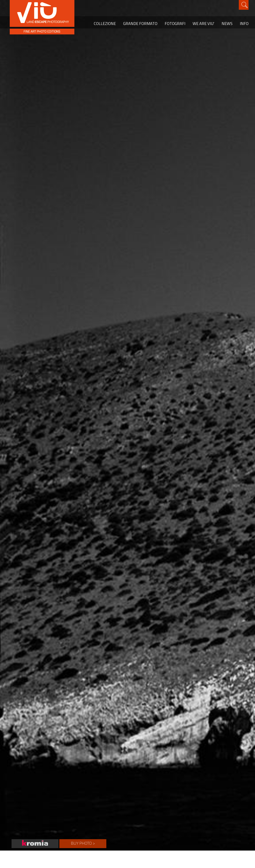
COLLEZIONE (105, 23)
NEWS (227, 23)
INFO (244, 23)
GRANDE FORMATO (140, 23)
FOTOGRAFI (175, 23)
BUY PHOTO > (83, 843)
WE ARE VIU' (203, 23)
